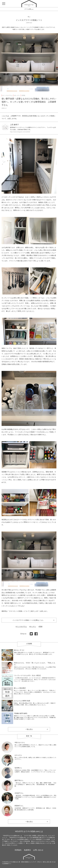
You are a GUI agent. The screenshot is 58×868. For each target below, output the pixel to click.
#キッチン (17, 95)
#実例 (23, 95)
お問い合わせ (38, 850)
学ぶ (29, 17)
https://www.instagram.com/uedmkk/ (20, 132)
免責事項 (27, 850)
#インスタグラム (7, 95)
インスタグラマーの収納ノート (29, 20)
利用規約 (18, 850)
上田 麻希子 (14, 125)
